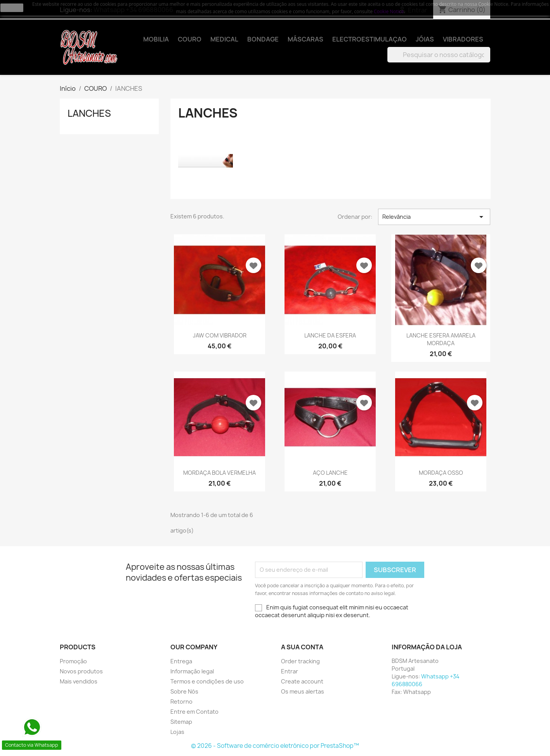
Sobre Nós (184, 691)
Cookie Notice (389, 11)
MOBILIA (156, 39)
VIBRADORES (463, 39)
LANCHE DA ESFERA (330, 335)
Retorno (181, 702)
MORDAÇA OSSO (441, 473)
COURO (190, 39)
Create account (302, 681)
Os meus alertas (303, 691)
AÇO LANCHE (330, 473)
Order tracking (300, 661)
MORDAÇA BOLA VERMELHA (219, 473)
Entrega (181, 661)
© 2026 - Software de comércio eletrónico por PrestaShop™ (275, 746)
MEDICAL (224, 39)
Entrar (290, 671)
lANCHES (89, 113)
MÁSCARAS (305, 39)
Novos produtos (81, 671)
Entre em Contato (194, 712)
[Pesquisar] (439, 55)
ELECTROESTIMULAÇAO (370, 39)
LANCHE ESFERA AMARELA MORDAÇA (441, 339)
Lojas (177, 732)
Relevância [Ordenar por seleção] (434, 217)
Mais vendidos (79, 681)
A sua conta (302, 647)
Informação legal (192, 671)
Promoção (73, 661)
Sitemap (181, 722)
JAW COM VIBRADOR (220, 335)
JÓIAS (425, 39)
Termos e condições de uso (207, 681)
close (12, 8)
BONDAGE (263, 39)
